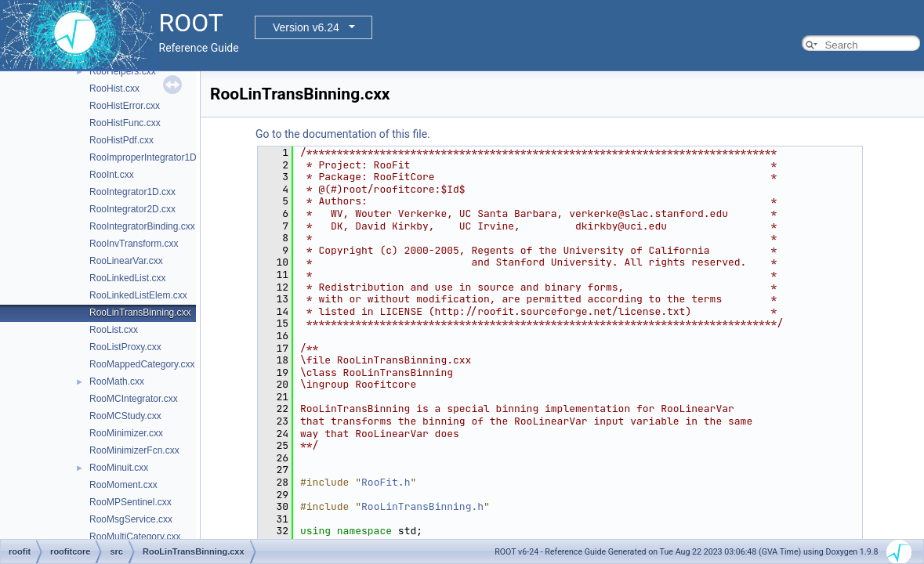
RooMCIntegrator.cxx (134, 399)
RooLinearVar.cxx (126, 261)
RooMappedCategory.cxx (142, 364)
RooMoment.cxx (123, 485)
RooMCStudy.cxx (125, 416)
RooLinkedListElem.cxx (138, 295)
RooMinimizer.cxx (126, 433)
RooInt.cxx (112, 175)
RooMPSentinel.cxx (130, 502)
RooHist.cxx (114, 89)
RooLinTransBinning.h (422, 506)
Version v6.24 (306, 27)
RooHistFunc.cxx (125, 123)
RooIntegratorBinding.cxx (142, 226)
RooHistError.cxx (125, 106)
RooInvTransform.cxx (134, 244)
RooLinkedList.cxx (127, 278)
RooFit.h (386, 482)
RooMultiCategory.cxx (135, 537)
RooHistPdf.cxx (121, 140)
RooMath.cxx (117, 381)
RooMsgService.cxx (131, 519)
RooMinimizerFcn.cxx (134, 450)
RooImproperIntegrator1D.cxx (151, 157)
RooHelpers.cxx (123, 71)
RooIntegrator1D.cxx (132, 192)
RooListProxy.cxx (125, 347)
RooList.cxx (114, 330)
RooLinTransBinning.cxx (140, 313)
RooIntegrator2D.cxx (132, 209)
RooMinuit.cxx (119, 468)
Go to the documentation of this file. (343, 134)
